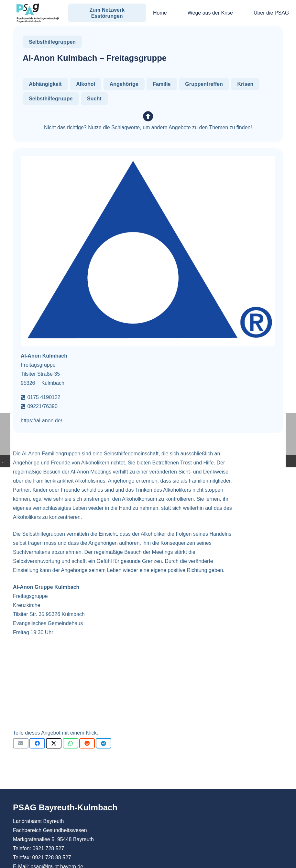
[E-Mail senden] (21, 743)
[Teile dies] (37, 743)
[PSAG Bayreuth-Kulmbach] (38, 13)
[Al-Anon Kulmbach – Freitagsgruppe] (148, 160)
